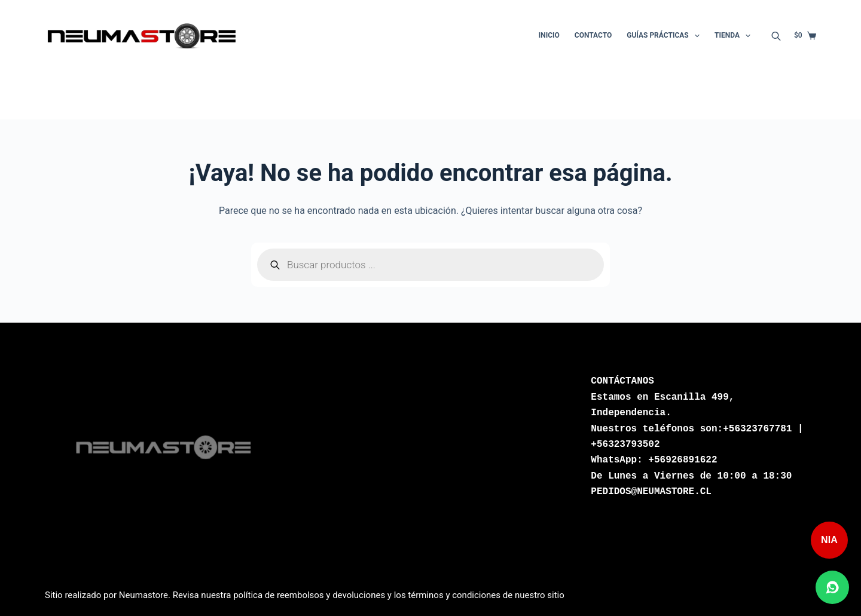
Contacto (593, 35)
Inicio (549, 35)
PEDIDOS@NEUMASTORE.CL (651, 492)
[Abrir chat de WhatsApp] (832, 587)
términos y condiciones (454, 595)
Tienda (735, 36)
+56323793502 (625, 445)
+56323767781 (757, 429)
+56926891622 (683, 460)
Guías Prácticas (665, 36)
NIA (829, 540)
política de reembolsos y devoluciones (309, 595)
